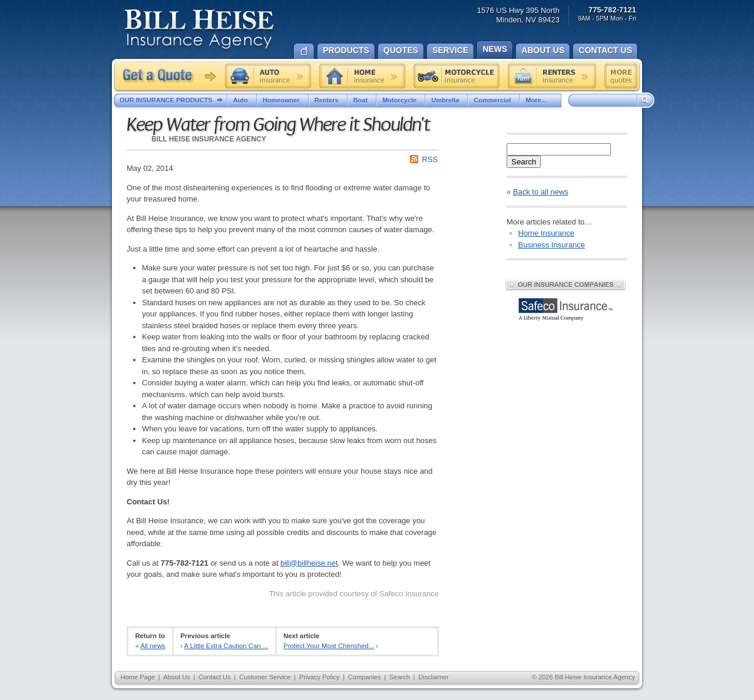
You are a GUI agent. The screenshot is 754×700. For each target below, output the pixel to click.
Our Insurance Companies (565, 285)
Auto (242, 100)
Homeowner (283, 100)
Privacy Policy (319, 677)
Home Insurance (546, 233)
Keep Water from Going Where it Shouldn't (278, 125)
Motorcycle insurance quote (457, 76)
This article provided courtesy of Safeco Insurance (354, 594)
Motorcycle (401, 100)
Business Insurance (552, 245)
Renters (328, 100)
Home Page (138, 677)
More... (540, 100)
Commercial (494, 100)
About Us (176, 677)
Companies (365, 677)
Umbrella (447, 100)
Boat (362, 100)
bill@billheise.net (309, 563)
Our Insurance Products (173, 101)
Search (524, 162)
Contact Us (214, 677)
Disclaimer (433, 677)
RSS (430, 159)
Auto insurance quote (268, 76)
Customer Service (265, 677)
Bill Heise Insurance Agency (199, 31)
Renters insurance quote (552, 76)
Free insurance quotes (621, 76)
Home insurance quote (362, 76)
